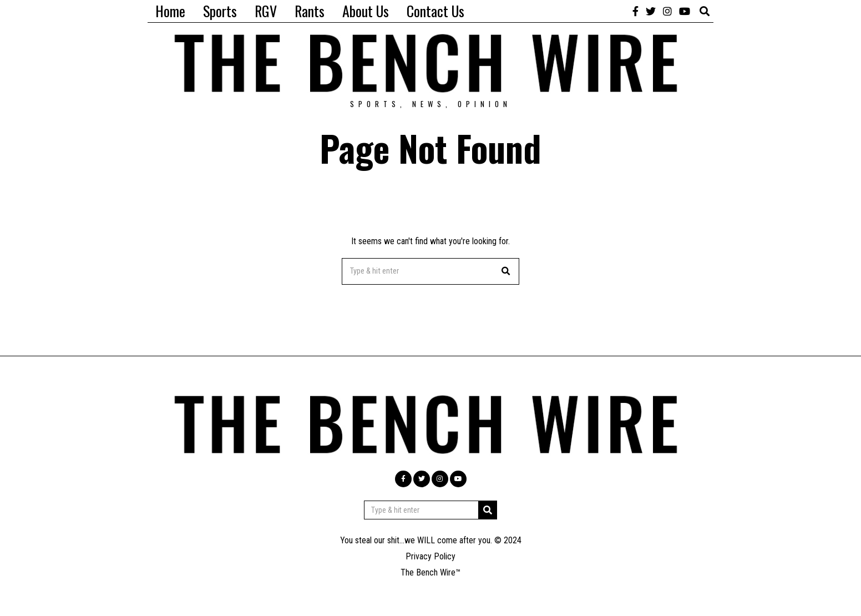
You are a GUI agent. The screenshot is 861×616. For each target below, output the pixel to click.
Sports (220, 11)
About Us (366, 11)
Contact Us (435, 11)
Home (170, 11)
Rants (310, 11)
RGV (266, 11)
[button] (506, 271)
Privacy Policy (430, 556)
